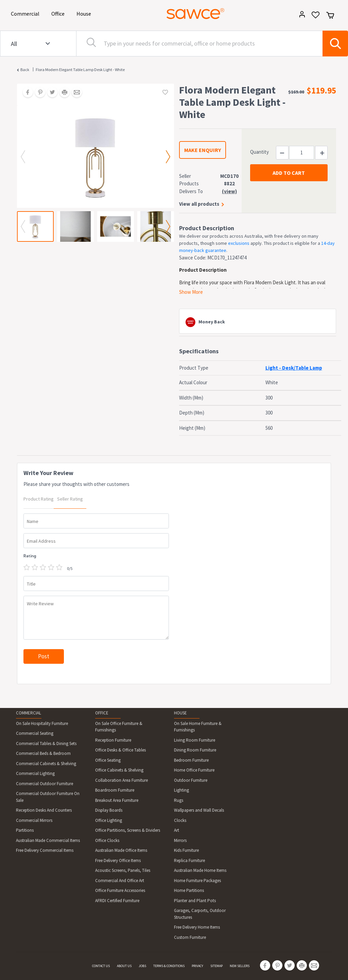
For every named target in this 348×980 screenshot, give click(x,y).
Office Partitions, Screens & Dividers (128, 830)
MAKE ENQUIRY (203, 150)
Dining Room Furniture (195, 750)
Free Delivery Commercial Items (45, 850)
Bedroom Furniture (191, 760)
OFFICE (102, 713)
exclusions (239, 243)
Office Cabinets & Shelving (119, 770)
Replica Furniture (189, 860)
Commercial (26, 13)
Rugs (179, 800)
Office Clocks (107, 840)
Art (177, 830)
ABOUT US (124, 966)
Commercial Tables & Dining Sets (46, 744)
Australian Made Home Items (200, 870)
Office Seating (108, 760)
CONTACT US (101, 966)
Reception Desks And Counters (44, 810)
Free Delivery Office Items (118, 860)
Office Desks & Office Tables (120, 750)
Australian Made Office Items (121, 850)
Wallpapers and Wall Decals (199, 810)
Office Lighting (109, 820)
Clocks (180, 820)
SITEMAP (216, 966)
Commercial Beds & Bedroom (43, 753)
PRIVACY (197, 966)
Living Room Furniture (195, 740)
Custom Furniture (190, 937)
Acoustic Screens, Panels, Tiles (123, 870)
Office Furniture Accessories (120, 890)
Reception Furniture (113, 740)
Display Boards (109, 810)
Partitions (25, 830)
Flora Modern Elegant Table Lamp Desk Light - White (80, 70)
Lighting (181, 790)
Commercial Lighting (35, 773)
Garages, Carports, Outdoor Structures (200, 914)
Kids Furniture (186, 850)
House (85, 13)
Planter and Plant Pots (195, 901)
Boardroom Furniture (115, 790)
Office (59, 13)
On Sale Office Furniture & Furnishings (119, 727)
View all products (199, 204)
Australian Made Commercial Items (48, 840)
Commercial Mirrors (34, 820)
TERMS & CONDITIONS (169, 966)
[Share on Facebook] (25, 93)
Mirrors (180, 840)
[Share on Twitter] (50, 93)
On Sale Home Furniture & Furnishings (198, 727)
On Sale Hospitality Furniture (42, 723)
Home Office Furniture (194, 770)
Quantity (259, 152)
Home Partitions (189, 890)
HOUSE (180, 713)
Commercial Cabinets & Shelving (46, 764)
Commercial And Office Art (120, 881)
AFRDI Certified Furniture (117, 901)
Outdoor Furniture (191, 780)
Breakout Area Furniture (117, 800)
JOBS (142, 966)
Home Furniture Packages (197, 881)
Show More (191, 292)
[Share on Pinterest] (38, 93)
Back (25, 70)
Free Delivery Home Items (197, 927)
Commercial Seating (35, 733)
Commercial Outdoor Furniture (45, 784)
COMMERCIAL (29, 713)
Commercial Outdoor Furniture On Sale (48, 797)
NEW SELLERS (240, 966)
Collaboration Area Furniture (121, 780)
